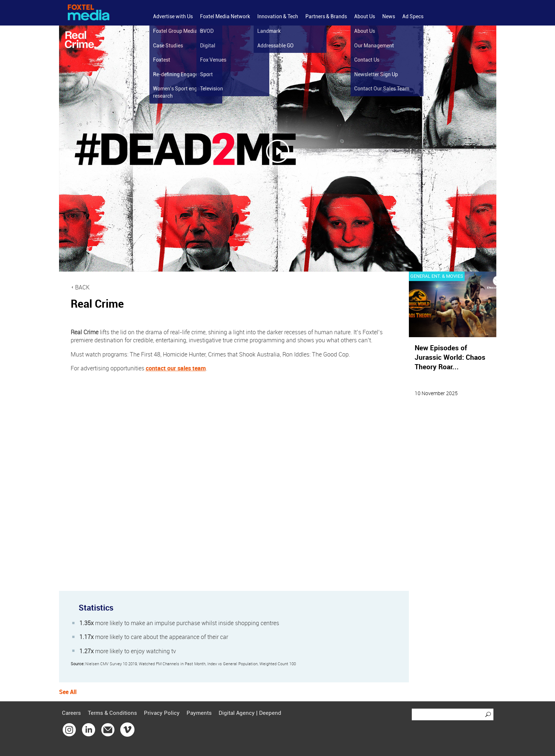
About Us (365, 16)
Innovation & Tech (278, 16)
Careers (71, 713)
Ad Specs (413, 16)
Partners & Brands (326, 16)
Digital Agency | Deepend (250, 713)
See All (68, 692)
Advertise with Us (173, 16)
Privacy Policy (162, 713)
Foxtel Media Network (225, 16)
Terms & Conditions (112, 713)
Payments (199, 713)
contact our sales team (176, 368)
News (389, 16)
